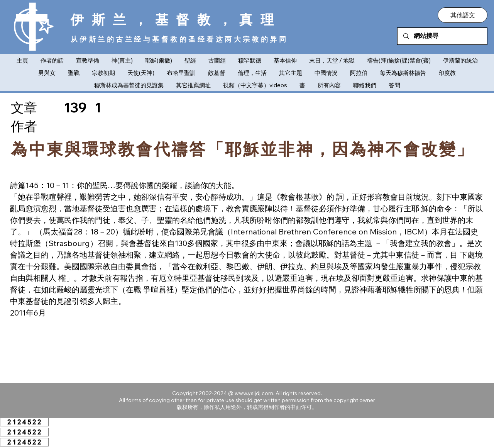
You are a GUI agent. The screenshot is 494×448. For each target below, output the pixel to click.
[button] (463, 15)
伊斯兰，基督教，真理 (176, 19)
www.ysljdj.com (254, 393)
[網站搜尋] (442, 36)
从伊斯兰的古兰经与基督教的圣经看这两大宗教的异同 (179, 39)
